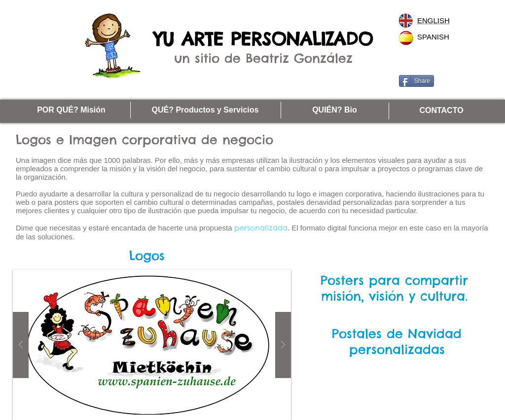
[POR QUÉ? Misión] (71, 110)
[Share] (416, 81)
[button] (152, 345)
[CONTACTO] (441, 111)
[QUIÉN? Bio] (335, 110)
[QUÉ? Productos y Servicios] (205, 110)
